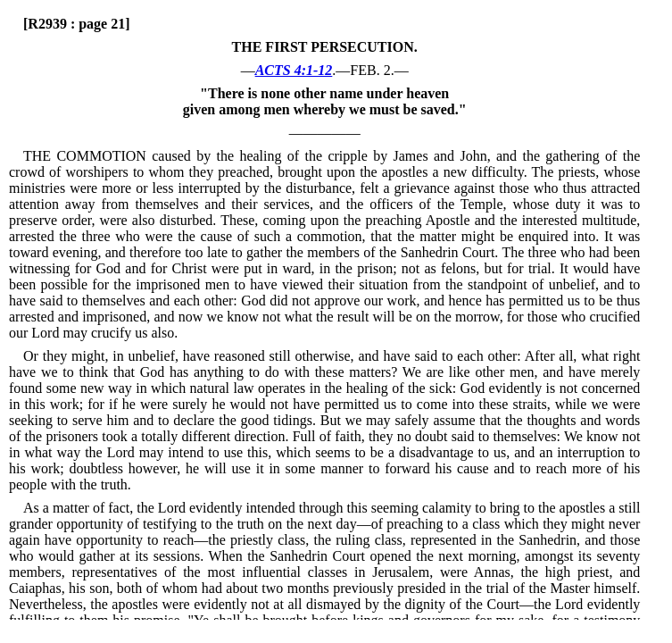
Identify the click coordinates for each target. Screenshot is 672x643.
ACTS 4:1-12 (294, 70)
